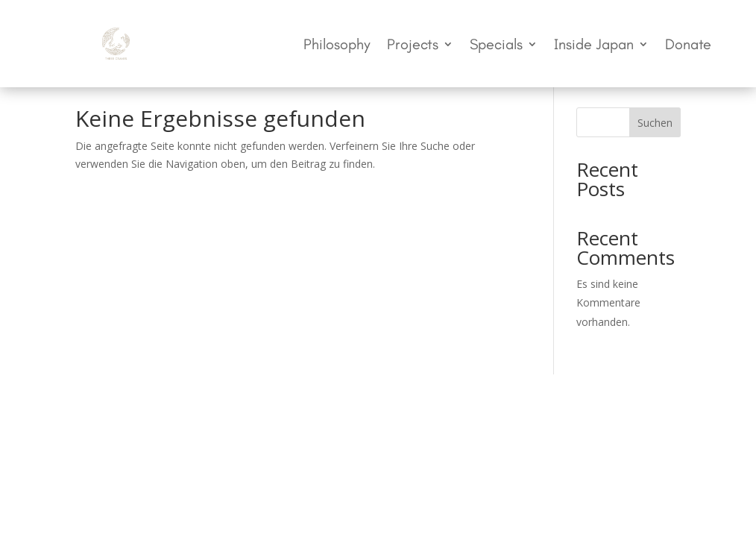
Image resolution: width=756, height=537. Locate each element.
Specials (496, 46)
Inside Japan (594, 46)
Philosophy (337, 46)
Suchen (655, 123)
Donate (688, 46)
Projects (413, 46)
